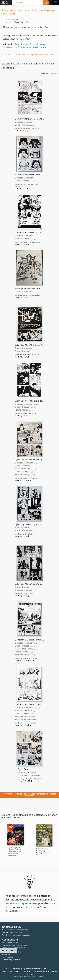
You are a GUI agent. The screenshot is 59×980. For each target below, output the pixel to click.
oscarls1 (25, 478)
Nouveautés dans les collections (15, 930)
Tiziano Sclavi (24, 410)
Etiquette (26, 971)
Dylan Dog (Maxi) (23, 44)
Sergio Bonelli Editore (36, 47)
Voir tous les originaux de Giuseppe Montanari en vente (29, 55)
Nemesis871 (27, 355)
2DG (5, 3)
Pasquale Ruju (25, 475)
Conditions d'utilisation (12, 971)
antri (24, 413)
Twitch (25, 723)
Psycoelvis (26, 242)
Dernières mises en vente (12, 932)
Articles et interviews (10, 943)
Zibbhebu (26, 128)
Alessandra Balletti (26, 649)
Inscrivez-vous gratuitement (22, 903)
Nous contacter (8, 957)
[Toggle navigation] (55, 3)
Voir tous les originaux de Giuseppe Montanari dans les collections (30, 795)
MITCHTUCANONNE (29, 184)
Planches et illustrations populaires (16, 935)
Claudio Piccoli (24, 125)
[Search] (28, 3)
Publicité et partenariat (11, 960)
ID (23, 534)
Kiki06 (25, 658)
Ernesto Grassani (25, 181)
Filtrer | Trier (8, 951)
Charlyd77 (29, 779)
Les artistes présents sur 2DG (14, 948)
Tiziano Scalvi (24, 714)
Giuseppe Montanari (24, 122)
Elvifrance (19, 47)
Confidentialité (38, 971)
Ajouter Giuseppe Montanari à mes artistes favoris (27, 27)
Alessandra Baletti (26, 469)
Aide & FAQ (7, 954)
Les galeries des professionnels (14, 945)
